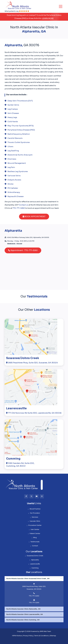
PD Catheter (13, 188)
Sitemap (53, 636)
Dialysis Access (14, 180)
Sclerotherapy (14, 192)
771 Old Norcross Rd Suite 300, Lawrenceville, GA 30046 (34, 413)
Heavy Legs (12, 117)
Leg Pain (11, 167)
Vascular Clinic (34, 521)
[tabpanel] (34, 591)
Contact (34, 546)
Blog (34, 538)
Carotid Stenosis (15, 138)
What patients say (17, 11)
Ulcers (10, 146)
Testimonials (34, 542)
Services (34, 517)
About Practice (34, 509)
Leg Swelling (13, 151)
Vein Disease (13, 113)
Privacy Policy (28, 636)
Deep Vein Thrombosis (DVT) (20, 101)
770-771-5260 (19, 208)
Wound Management (17, 163)
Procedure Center (34, 525)
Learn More (48, 18)
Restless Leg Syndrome (18, 171)
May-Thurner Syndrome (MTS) (21, 126)
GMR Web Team (45, 631)
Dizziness (12, 159)
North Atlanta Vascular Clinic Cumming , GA (23, 620)
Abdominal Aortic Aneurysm (20, 155)
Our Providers (34, 513)
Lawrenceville (16, 408)
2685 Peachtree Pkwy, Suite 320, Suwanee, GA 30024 (32, 363)
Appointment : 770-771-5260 (23, 250)
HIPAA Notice (17, 636)
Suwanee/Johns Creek (23, 358)
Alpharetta (34, 560)
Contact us (24, 205)
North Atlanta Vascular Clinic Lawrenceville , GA (25, 614)
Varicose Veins (14, 176)
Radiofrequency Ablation (19, 134)
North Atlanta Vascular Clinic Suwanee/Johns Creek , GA (28, 579)
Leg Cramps (13, 109)
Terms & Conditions (41, 636)
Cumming (13, 459)
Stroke (10, 184)
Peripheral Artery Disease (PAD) (21, 130)
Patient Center (34, 534)
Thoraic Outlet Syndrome (19, 142)
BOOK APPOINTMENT (34, 216)
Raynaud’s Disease (16, 196)
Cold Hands (13, 122)
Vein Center (34, 530)
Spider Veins (13, 105)
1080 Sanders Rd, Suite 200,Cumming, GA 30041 (20, 465)
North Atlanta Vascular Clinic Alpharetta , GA (23, 609)
